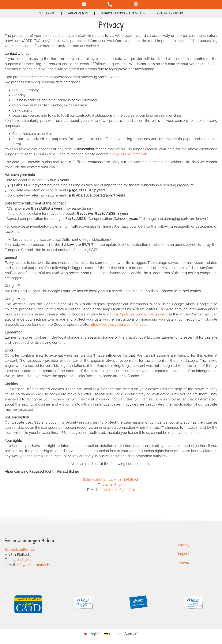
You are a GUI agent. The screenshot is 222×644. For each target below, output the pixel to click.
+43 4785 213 (115, 485)
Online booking (170, 13)
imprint (184, 554)
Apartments (78, 13)
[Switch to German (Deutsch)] (121, 634)
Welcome (47, 13)
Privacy (184, 545)
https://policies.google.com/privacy (139, 314)
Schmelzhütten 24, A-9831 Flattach (111, 479)
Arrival (184, 562)
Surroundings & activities (123, 13)
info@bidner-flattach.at (128, 154)
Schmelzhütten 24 (19, 549)
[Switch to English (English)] (92, 634)
